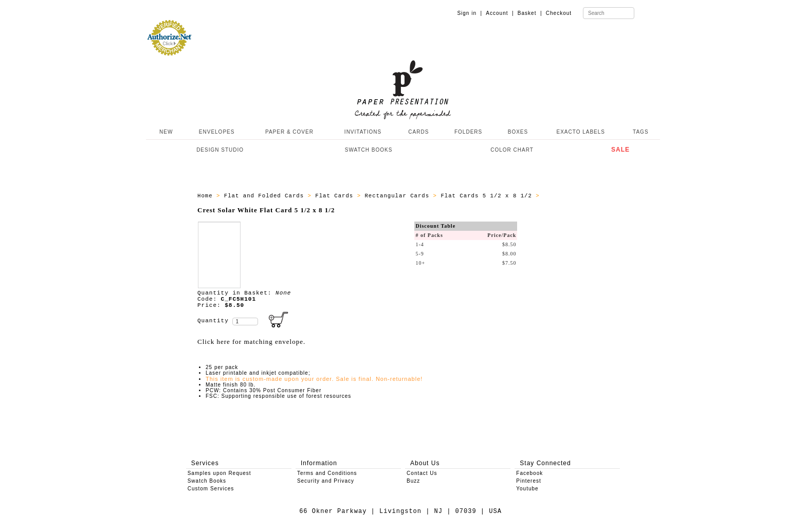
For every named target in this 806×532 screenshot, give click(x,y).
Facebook (529, 473)
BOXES (518, 132)
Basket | (530, 13)
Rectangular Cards (399, 196)
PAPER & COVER (289, 132)
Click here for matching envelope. (251, 342)
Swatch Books (207, 481)
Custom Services (211, 489)
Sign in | (470, 13)
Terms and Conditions (327, 473)
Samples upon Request (219, 473)
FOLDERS (468, 132)
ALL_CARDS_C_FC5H (574, 196)
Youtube (527, 489)
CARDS (418, 132)
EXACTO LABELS (581, 132)
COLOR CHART (512, 150)
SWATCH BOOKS (369, 150)
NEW (165, 132)
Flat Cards (336, 196)
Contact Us (422, 473)
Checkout (559, 13)
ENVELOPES (217, 132)
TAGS (640, 132)
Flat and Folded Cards (266, 196)
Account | (500, 13)
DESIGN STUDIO (220, 150)
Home (207, 196)
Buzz (413, 481)
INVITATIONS (363, 132)
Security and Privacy (326, 481)
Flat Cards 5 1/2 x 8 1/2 (488, 196)
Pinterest (528, 481)
